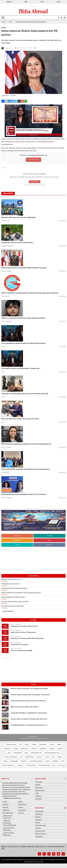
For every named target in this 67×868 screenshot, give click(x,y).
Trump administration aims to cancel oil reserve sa (28, 701)
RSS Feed (39, 799)
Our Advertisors (8, 813)
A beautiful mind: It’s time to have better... (18, 242)
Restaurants (40, 811)
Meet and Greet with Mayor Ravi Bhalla (25, 707)
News (12, 22)
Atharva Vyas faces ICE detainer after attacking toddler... (24, 318)
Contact (21, 813)
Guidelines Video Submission (9, 829)
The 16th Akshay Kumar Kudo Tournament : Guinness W (30, 695)
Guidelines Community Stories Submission (10, 823)
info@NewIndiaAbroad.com (12, 798)
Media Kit (7, 810)
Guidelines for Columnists (8, 817)
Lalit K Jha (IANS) (7, 48)
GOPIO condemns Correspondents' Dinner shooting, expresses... (21, 593)
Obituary (49, 545)
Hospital (39, 820)
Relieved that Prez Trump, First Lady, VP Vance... (21, 419)
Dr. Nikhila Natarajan (7, 246)
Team (5, 802)
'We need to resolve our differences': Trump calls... (21, 368)
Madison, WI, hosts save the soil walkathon (19, 217)
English (9, 2)
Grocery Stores (41, 831)
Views (12, 624)
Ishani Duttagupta (7, 271)
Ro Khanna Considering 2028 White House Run (27, 638)
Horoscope (39, 788)
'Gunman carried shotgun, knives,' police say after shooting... (25, 393)
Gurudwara (39, 837)
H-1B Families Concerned (19, 644)
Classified (49, 536)
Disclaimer (22, 810)
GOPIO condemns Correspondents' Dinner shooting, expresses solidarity (30, 293)
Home (5, 22)
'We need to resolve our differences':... (13, 606)
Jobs (49, 540)
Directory (17, 536)
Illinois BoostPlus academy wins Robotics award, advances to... (26, 469)
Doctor (38, 823)
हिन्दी (26, 2)
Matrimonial (17, 540)
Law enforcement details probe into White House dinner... (24, 343)
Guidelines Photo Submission (9, 834)
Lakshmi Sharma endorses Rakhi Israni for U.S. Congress (24, 494)
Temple (38, 828)
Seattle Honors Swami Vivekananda (23, 632)
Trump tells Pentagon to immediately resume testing (29, 713)
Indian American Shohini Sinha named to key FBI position (31, 22)
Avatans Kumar (6, 221)
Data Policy (22, 804)
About (21, 802)
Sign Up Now (35, 182)
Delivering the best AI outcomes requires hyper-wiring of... (24, 268)
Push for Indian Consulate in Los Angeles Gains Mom (29, 689)
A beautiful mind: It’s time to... (11, 584)
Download (18, 624)
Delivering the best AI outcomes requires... (15, 588)
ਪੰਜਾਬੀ (42, 2)
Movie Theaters (41, 834)
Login (43, 185)
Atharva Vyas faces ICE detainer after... (13, 597)
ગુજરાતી (58, 2)
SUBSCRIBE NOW (33, 160)
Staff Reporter (5, 296)
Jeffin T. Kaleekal (6, 321)
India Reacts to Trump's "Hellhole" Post (24, 626)
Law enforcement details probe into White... (15, 602)
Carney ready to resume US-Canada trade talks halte (29, 719)
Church (38, 817)
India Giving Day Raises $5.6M (21, 650)
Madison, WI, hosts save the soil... (12, 579)
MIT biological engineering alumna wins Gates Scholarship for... (27, 444)
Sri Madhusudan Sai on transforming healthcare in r (29, 725)
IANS (3, 347)
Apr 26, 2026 (62, 221)
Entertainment (41, 825)
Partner (6, 807)
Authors (6, 804)
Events (17, 545)
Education (39, 814)
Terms (21, 807)
